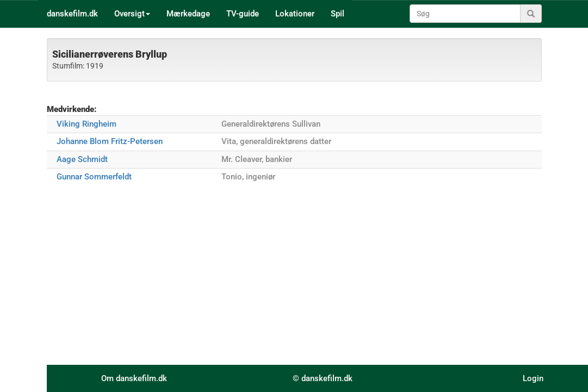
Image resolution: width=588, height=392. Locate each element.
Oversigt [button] (132, 14)
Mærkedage (188, 14)
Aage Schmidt (82, 159)
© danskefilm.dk (323, 378)
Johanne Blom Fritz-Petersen (110, 141)
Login (533, 378)
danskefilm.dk (72, 14)
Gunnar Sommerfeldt (94, 177)
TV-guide (243, 14)
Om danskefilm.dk (134, 378)
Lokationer (295, 14)
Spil (338, 14)
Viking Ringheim (86, 124)
